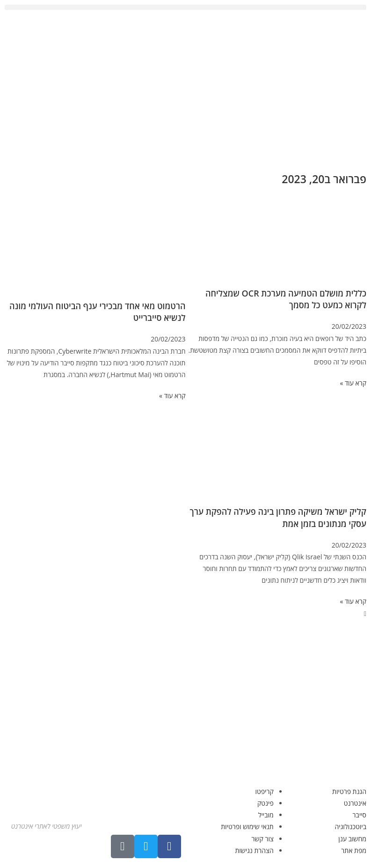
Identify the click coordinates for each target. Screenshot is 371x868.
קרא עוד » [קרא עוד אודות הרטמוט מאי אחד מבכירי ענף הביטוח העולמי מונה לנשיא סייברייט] (172, 396)
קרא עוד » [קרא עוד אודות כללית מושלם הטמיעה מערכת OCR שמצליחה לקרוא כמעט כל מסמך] (353, 383)
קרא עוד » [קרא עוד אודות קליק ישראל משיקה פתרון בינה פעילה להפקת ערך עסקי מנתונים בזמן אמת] (353, 601)
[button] (185, 7)
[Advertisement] (185, 89)
